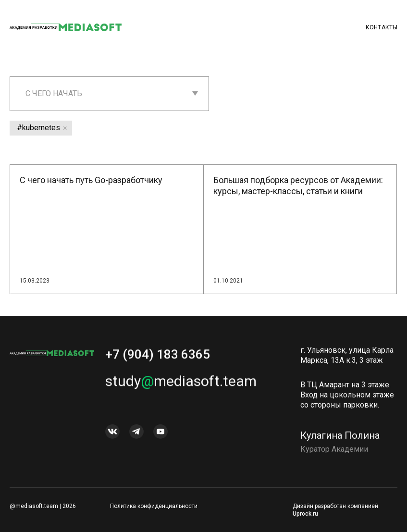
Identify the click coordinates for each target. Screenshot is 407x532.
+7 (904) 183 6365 (158, 358)
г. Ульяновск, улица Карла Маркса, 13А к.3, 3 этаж (347, 359)
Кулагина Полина (340, 439)
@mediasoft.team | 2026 (43, 506)
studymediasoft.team (181, 384)
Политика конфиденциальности (154, 506)
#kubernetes (38, 128)
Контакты (382, 27)
